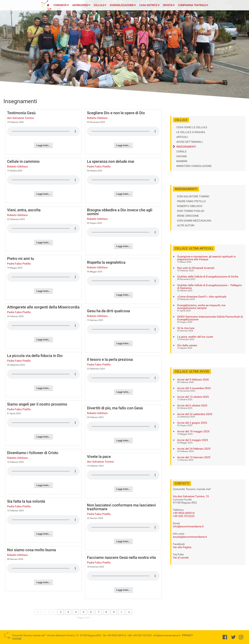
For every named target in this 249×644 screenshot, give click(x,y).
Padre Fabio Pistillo (19, 264)
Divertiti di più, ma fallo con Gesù (115, 408)
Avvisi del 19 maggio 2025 (193, 431)
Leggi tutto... (43, 145)
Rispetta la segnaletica (106, 262)
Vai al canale (181, 558)
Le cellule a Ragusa (191, 132)
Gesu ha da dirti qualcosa (108, 311)
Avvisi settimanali (189, 142)
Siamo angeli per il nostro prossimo (37, 404)
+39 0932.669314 (184, 513)
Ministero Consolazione (194, 166)
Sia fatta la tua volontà (26, 501)
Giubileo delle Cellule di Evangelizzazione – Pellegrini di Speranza (209, 287)
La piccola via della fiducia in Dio (35, 356)
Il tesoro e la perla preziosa (110, 359)
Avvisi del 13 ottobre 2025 (193, 397)
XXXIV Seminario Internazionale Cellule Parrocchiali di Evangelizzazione (210, 318)
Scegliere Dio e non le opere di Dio (116, 113)
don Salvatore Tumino (21, 118)
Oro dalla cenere (187, 345)
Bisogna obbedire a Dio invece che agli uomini (120, 212)
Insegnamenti (186, 147)
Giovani (182, 156)
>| (129, 612)
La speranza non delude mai (111, 161)
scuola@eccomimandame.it (190, 537)
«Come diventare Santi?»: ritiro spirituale (202, 297)
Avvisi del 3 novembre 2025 (194, 388)
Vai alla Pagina (182, 547)
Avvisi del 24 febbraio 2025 (194, 449)
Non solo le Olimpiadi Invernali (196, 268)
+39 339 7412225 (142, 635)
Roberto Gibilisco (17, 166)
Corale (181, 152)
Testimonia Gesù (21, 113)
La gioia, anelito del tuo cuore (195, 337)
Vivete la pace (99, 457)
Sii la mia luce (186, 328)
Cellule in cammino (23, 161)
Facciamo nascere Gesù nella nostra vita (121, 558)
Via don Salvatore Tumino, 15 (191, 496)
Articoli (182, 137)
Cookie (17, 639)
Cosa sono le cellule (192, 127)
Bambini (182, 161)
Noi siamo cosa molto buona (31, 550)
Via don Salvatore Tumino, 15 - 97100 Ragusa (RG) (74, 635)
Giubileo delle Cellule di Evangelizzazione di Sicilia (208, 277)
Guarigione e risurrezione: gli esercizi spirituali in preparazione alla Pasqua (206, 258)
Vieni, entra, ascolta (24, 210)
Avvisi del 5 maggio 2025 (193, 440)
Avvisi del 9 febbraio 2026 (193, 380)
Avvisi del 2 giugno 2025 (192, 423)
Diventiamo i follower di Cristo (33, 453)
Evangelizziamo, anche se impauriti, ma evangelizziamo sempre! (201, 307)
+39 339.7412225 (184, 516)
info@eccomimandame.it (188, 526)
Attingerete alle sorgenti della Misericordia (43, 307)
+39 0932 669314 (116, 635)
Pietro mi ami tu (21, 259)
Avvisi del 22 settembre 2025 (195, 414)
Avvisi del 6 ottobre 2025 (192, 406)
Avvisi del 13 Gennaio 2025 (194, 457)
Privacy (187, 635)
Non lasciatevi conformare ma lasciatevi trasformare (121, 507)
